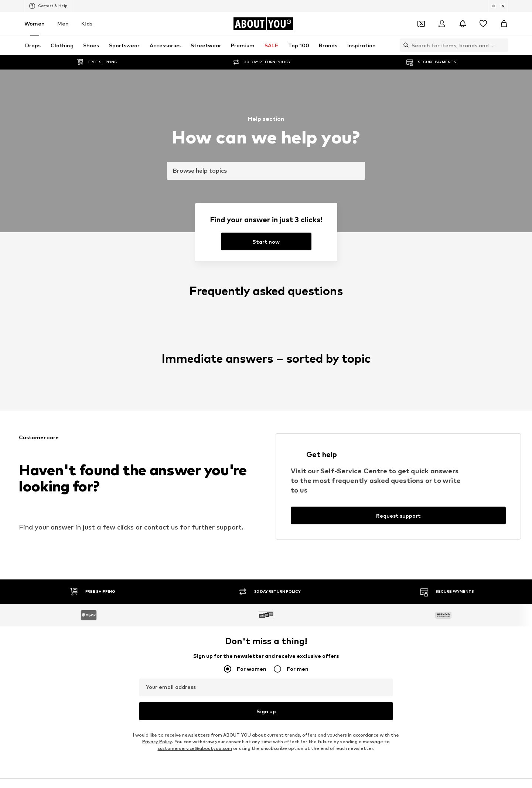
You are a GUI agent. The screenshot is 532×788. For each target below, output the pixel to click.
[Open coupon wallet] (421, 24)
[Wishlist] (483, 24)
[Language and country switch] (498, 6)
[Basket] (504, 24)
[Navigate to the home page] (263, 24)
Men (63, 23)
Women (35, 23)
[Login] (442, 24)
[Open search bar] (404, 45)
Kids (87, 23)
